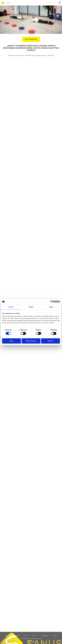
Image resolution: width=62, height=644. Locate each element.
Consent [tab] (11, 307)
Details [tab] (31, 307)
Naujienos (34, 636)
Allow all (51, 341)
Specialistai (17, 636)
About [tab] (51, 307)
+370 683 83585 (51, 3)
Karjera (26, 636)
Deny (11, 341)
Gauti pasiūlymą (31, 39)
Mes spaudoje (45, 636)
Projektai (55, 636)
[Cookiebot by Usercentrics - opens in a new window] (52, 302)
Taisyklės (7, 636)
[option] (31, 20)
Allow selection (31, 341)
